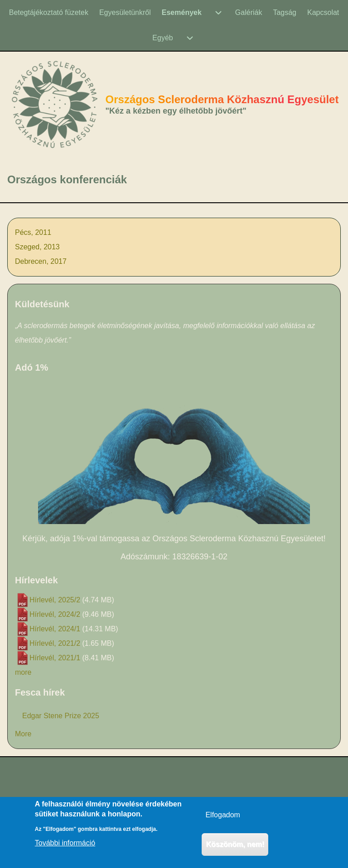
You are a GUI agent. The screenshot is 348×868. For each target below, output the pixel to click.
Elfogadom (223, 820)
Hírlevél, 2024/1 (55, 629)
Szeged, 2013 (37, 247)
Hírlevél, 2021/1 (55, 658)
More (23, 734)
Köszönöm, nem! (235, 849)
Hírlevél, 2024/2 (55, 614)
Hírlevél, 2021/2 (55, 643)
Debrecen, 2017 (41, 261)
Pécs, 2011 (33, 232)
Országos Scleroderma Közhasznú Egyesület (222, 99)
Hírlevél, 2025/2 (55, 600)
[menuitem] (49, 13)
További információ (65, 848)
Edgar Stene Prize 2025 (61, 716)
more (23, 672)
